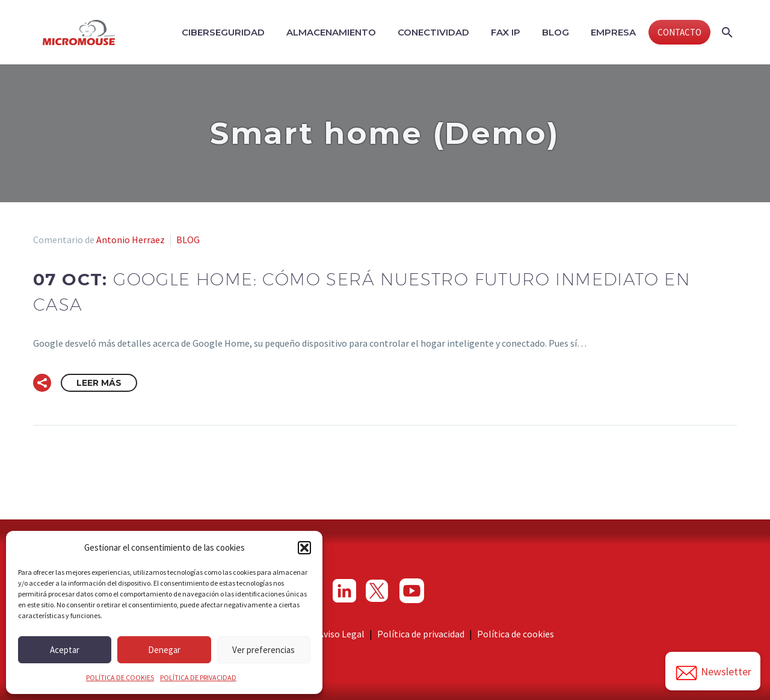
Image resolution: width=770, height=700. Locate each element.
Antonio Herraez (131, 240)
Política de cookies (516, 634)
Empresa (613, 32)
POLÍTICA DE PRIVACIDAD (198, 677)
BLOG (188, 240)
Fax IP (506, 32)
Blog (556, 32)
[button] (304, 548)
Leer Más (99, 383)
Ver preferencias (263, 650)
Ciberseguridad (223, 32)
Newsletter (713, 673)
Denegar (164, 650)
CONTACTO (679, 32)
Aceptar (65, 650)
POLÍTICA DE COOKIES (120, 677)
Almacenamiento (331, 32)
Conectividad (433, 32)
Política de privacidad (421, 634)
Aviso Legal (341, 634)
